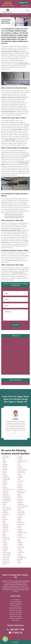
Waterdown (20, 556)
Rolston (19, 528)
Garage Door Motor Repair (16, 614)
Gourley (5, 541)
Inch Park (20, 459)
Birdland (5, 473)
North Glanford (21, 508)
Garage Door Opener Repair (16, 608)
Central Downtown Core (8, 489)
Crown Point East (7, 508)
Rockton (20, 526)
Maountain (20, 488)
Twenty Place (21, 553)
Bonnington (5, 476)
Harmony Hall (6, 561)
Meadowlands (21, 493)
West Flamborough (22, 558)
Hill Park (5, 564)
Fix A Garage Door (15, 600)
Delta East (5, 511)
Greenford (5, 544)
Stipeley (19, 541)
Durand (4, 518)
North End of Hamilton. (23, 506)
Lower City (20, 484)
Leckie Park (20, 481)
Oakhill (19, 509)
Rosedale (20, 529)
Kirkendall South (21, 473)
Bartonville (5, 466)
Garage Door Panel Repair (15, 616)
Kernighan (20, 468)
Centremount (6, 491)
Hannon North (6, 556)
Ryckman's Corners (22, 533)
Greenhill (5, 546)
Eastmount (5, 519)
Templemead (21, 548)
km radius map (15, 356)
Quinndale (20, 516)
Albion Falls (5, 458)
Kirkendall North (21, 471)
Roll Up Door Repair (15, 606)
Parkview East (21, 511)
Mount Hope (21, 499)
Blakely (4, 474)
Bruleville (5, 481)
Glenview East (6, 538)
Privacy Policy (15, 620)
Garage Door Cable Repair (15, 618)
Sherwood (20, 534)
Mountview (20, 501)
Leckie (19, 479)
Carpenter (5, 488)
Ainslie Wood (6, 456)
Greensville (5, 549)
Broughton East (6, 478)
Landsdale (20, 476)
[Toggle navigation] (27, 11)
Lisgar (19, 483)
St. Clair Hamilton (22, 538)
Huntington (20, 458)
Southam (20, 536)
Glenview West (6, 539)
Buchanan (5, 483)
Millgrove (20, 496)
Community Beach (7, 499)
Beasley (5, 468)
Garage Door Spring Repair (15, 604)
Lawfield (20, 478)
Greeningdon (6, 548)
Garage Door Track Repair (16, 610)
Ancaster (5, 461)
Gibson (4, 533)
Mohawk (20, 498)
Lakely (19, 474)
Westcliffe (20, 559)
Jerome (19, 463)
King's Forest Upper (22, 469)
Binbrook (5, 471)
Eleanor (4, 521)
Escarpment (6, 524)
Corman (5, 504)
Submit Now (16, 325)
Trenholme (20, 551)
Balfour (4, 463)
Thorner (19, 549)
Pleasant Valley (21, 514)
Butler (4, 486)
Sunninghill (20, 544)
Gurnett (4, 551)
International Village (22, 461)
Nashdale (20, 503)
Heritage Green (6, 563)
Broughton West (6, 479)
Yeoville (19, 563)
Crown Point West (7, 509)
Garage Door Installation (16, 602)
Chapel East (6, 493)
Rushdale (20, 531)
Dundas (5, 516)
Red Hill (19, 521)
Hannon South (6, 558)
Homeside (20, 456)
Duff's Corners (6, 514)
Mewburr (20, 494)
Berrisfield (5, 469)
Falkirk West (6, 528)
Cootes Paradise (7, 501)
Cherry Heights (6, 498)
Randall (19, 519)
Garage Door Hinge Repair (16, 612)
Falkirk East (5, 526)
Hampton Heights (7, 554)
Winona (19, 561)
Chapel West (6, 494)
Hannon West (6, 559)
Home (3, 14)
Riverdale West (21, 524)
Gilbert (4, 534)
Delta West (5, 513)
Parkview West (21, 513)
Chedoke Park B (6, 496)
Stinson (19, 539)
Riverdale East (21, 523)
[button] (11, 414)
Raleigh (19, 518)
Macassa (20, 486)
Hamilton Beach (6, 553)
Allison (4, 459)
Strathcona (20, 543)
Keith (19, 464)
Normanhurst (21, 504)
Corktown (5, 503)
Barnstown (5, 464)
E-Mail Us (17, 633)
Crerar (4, 506)
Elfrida (4, 523)
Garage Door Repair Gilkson (12, 14)
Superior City (21, 546)
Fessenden (5, 529)
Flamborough (6, 531)
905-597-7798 (23, 3)
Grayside (5, 543)
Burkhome (5, 484)
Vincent (19, 554)
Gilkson (4, 536)
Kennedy (20, 466)
